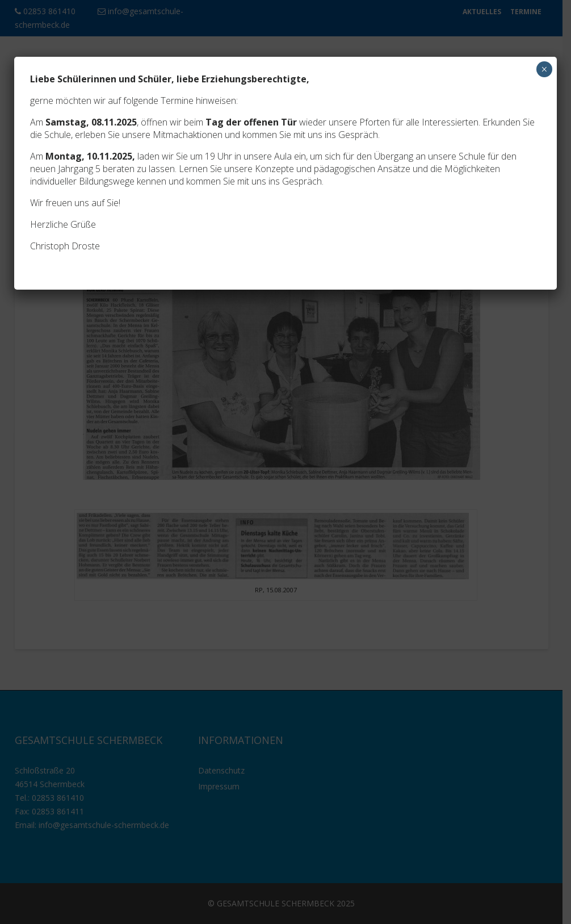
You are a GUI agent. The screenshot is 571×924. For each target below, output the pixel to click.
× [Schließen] (544, 69)
